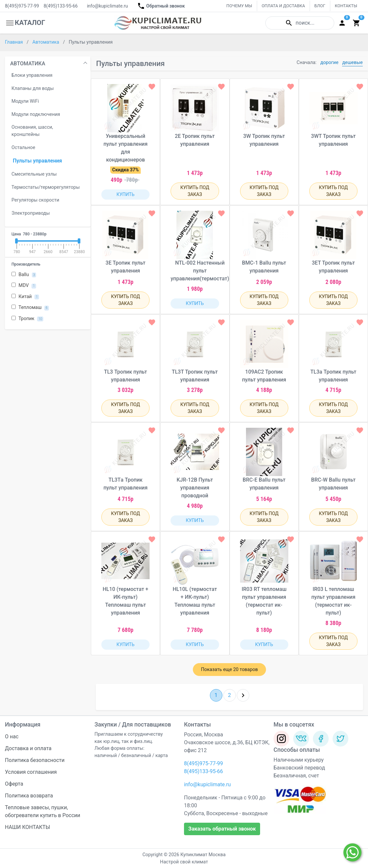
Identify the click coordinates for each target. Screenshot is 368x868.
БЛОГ (320, 6)
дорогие (329, 63)
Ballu (24, 275)
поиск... (300, 23)
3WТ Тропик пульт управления (333, 140)
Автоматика (46, 42)
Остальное (23, 148)
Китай (25, 297)
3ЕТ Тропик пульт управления (333, 267)
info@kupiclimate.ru (107, 6)
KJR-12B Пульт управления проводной (195, 488)
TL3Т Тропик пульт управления (195, 376)
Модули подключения (36, 114)
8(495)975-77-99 (22, 6)
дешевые (352, 63)
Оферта (14, 784)
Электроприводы (31, 213)
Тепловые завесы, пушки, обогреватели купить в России (43, 811)
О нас (12, 737)
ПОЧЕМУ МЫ (239, 6)
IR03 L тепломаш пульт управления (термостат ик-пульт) (333, 601)
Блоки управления (32, 75)
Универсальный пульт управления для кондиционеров (125, 148)
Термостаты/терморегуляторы (46, 187)
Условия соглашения (31, 772)
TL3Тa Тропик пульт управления (125, 484)
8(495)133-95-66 (61, 6)
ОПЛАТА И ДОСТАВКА (283, 6)
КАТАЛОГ (25, 23)
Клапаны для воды (33, 88)
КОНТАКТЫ (346, 6)
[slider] (16, 241)
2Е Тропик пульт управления (195, 140)
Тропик (27, 319)
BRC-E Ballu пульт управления (264, 484)
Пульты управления (37, 161)
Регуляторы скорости (35, 200)
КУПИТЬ (125, 194)
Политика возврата (29, 796)
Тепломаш (30, 308)
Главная (14, 42)
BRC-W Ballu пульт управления (334, 484)
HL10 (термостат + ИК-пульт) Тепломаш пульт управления (125, 601)
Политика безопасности (35, 760)
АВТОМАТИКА (28, 64)
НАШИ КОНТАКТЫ (28, 827)
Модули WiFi (25, 101)
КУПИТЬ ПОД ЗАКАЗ (195, 191)
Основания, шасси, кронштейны (32, 131)
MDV (24, 286)
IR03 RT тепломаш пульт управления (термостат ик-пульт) (264, 601)
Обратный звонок (161, 6)
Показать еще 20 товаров (229, 670)
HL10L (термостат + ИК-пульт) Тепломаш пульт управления (195, 601)
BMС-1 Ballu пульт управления (264, 267)
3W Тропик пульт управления (264, 140)
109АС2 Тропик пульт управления (264, 376)
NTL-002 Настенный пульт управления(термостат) (200, 271)
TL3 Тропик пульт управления (125, 376)
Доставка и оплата (28, 748)
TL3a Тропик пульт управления (333, 376)
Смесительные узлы (34, 174)
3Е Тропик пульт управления (126, 267)
